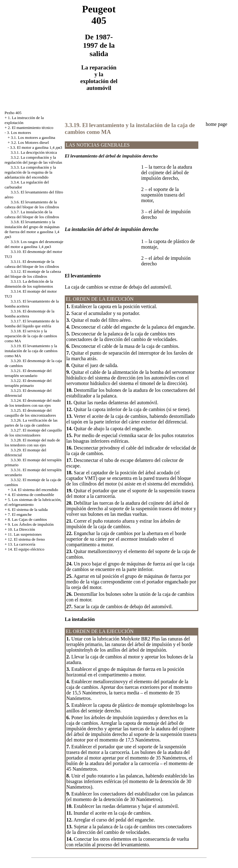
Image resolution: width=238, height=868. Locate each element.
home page (217, 124)
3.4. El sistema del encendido (34, 490)
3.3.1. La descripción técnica (34, 152)
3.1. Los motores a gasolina (33, 137)
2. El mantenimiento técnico (31, 128)
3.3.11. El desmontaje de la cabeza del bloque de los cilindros (32, 264)
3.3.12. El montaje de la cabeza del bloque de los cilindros (33, 274)
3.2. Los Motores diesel (30, 142)
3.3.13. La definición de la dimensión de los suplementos (29, 284)
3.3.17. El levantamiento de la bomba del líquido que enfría (32, 323)
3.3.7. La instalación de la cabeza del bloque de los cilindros (32, 214)
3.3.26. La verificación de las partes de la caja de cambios (31, 423)
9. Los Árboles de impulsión (31, 524)
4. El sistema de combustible (31, 495)
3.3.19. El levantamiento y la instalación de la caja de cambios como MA (31, 351)
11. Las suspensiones (25, 534)
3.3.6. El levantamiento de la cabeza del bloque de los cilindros (32, 204)
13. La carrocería (21, 544)
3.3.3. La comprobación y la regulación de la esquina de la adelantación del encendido (30, 172)
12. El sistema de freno (26, 539)
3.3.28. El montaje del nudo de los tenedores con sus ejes (32, 443)
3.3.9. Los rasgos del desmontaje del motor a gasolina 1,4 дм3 (34, 244)
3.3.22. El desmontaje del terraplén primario (28, 383)
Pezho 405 (13, 113)
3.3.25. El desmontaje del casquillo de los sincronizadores (30, 413)
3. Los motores (19, 133)
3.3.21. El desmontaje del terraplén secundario (28, 373)
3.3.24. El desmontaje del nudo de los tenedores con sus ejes (33, 403)
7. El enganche (20, 514)
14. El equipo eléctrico (26, 549)
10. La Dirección (21, 529)
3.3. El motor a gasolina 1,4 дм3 (36, 147)
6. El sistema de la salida (28, 509)
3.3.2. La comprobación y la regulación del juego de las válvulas (33, 160)
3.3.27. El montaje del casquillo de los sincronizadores (33, 433)
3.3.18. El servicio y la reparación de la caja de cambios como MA (31, 336)
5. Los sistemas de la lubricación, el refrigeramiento (33, 502)
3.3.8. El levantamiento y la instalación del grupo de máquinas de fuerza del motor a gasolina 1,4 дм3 (32, 229)
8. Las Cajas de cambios (27, 519)
